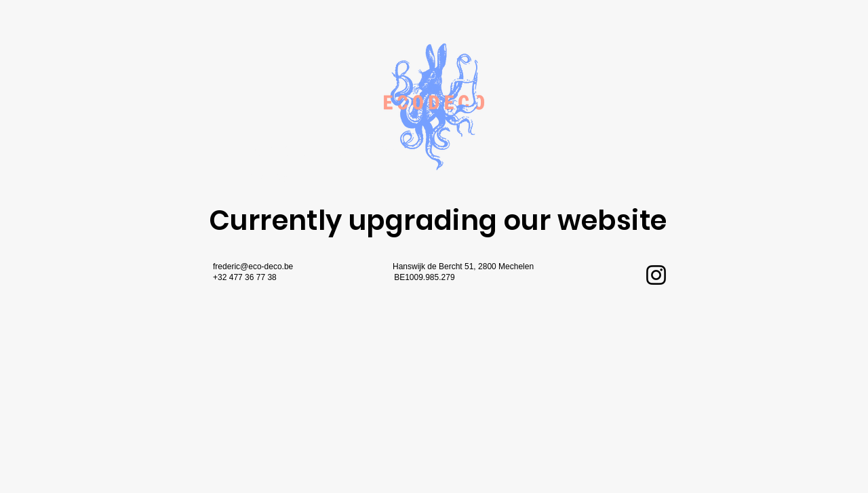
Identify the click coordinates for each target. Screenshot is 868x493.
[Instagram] (656, 275)
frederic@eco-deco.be (253, 267)
